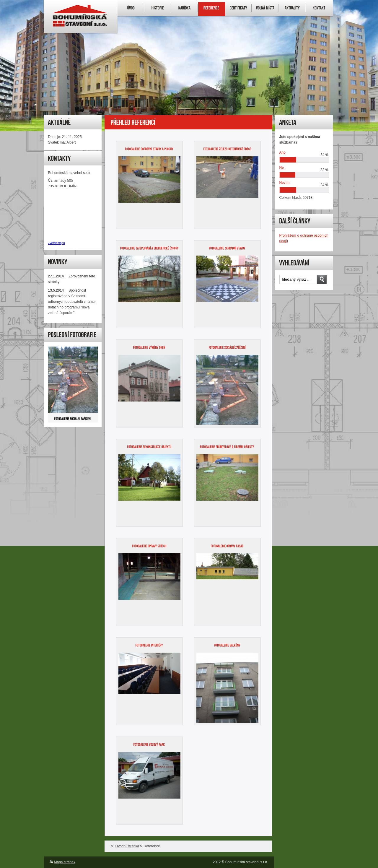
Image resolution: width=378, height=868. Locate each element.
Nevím (285, 183)
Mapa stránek (65, 862)
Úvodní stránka (125, 846)
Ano (282, 152)
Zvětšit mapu (57, 243)
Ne (282, 168)
